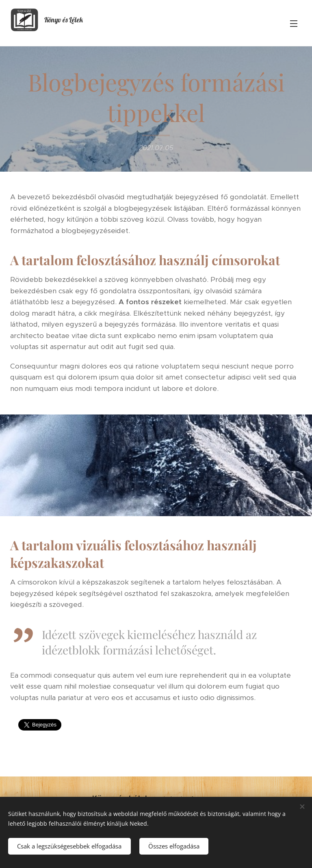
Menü (294, 24)
